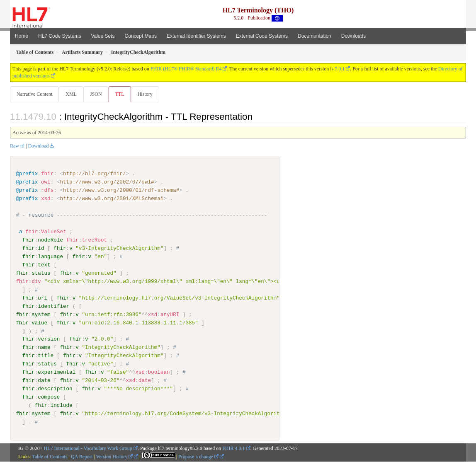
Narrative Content (34, 94)
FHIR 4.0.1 (233, 448)
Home (22, 36)
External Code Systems (262, 36)
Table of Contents (50, 457)
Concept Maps (141, 36)
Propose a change (198, 457)
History (148, 94)
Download (38, 146)
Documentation (314, 36)
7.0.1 (340, 69)
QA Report (82, 457)
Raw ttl (17, 146)
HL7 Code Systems (59, 36)
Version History (115, 457)
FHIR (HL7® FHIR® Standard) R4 (186, 69)
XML (72, 94)
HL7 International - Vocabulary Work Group (88, 448)
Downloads (353, 36)
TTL (122, 94)
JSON (98, 94)
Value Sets (103, 36)
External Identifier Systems (196, 36)
